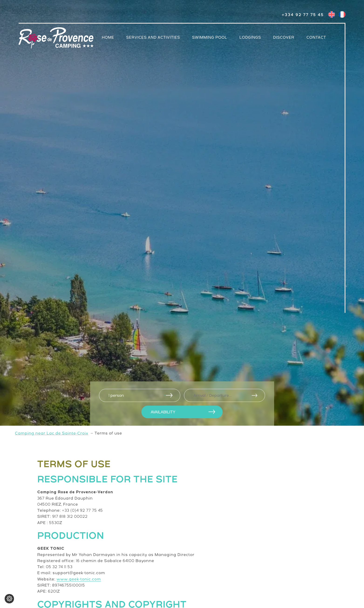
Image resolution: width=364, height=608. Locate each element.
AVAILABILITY (163, 412)
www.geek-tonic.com (79, 579)
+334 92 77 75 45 (303, 15)
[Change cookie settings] (9, 599)
